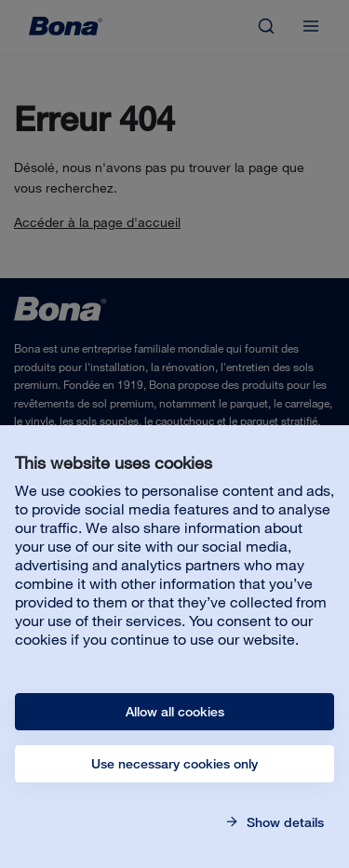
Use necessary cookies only (174, 764)
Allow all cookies (175, 712)
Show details (283, 822)
